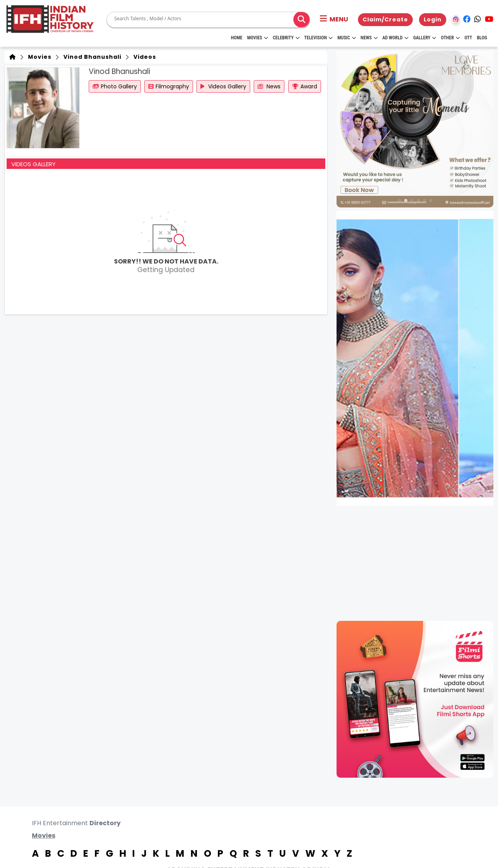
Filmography (169, 86)
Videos (143, 57)
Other (450, 38)
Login (433, 19)
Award (305, 86)
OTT (468, 38)
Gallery (425, 38)
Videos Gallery (223, 86)
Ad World (395, 38)
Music (346, 38)
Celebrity (286, 38)
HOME (237, 38)
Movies (258, 38)
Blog (482, 38)
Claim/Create (385, 19)
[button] (334, 19)
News (369, 38)
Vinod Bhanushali (91, 57)
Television (318, 38)
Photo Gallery (115, 86)
